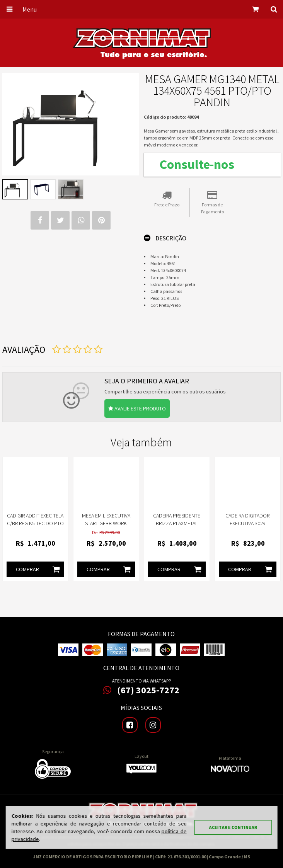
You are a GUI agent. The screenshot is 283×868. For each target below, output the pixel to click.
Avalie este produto (137, 408)
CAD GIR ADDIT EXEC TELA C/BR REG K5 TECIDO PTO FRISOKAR (35, 523)
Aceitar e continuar (233, 827)
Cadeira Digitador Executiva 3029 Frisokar (247, 523)
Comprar (40, 569)
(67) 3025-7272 (141, 690)
